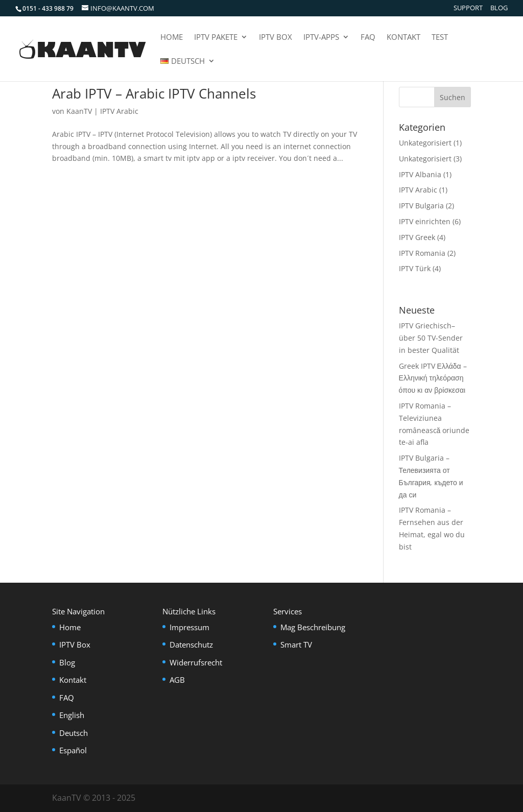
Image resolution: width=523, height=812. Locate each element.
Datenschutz (191, 644)
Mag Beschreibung (313, 627)
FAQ (368, 38)
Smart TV (296, 644)
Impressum (189, 627)
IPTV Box (276, 38)
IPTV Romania (422, 253)
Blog (499, 8)
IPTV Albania (420, 174)
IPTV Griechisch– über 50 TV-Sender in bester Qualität (431, 338)
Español (73, 750)
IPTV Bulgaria (421, 206)
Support (468, 8)
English (72, 715)
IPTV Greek (417, 237)
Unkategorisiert (425, 143)
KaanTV (79, 111)
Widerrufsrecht (196, 662)
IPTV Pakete (216, 38)
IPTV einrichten (425, 221)
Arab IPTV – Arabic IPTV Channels (154, 93)
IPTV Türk (415, 268)
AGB (177, 680)
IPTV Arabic (119, 111)
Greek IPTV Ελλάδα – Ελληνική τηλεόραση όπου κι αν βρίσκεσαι (433, 378)
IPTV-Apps (321, 38)
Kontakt (403, 38)
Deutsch (74, 733)
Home (172, 38)
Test (440, 38)
